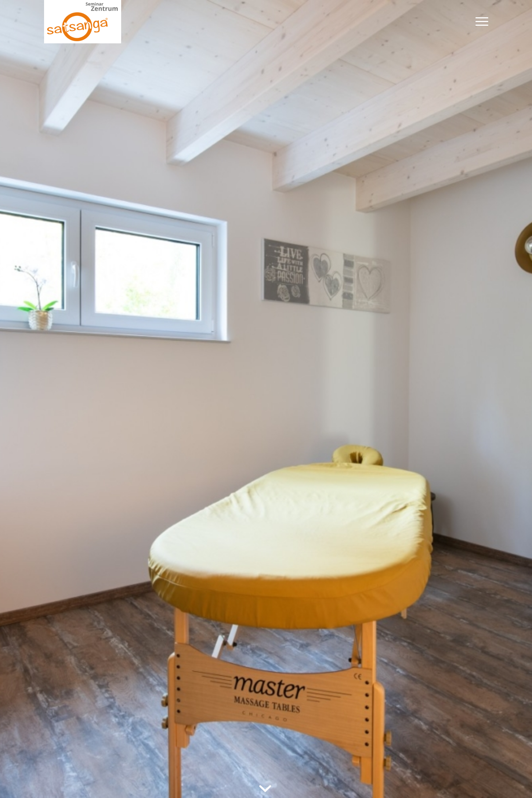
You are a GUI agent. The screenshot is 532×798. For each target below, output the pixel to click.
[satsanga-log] (83, 22)
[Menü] (479, 22)
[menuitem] (479, 22)
